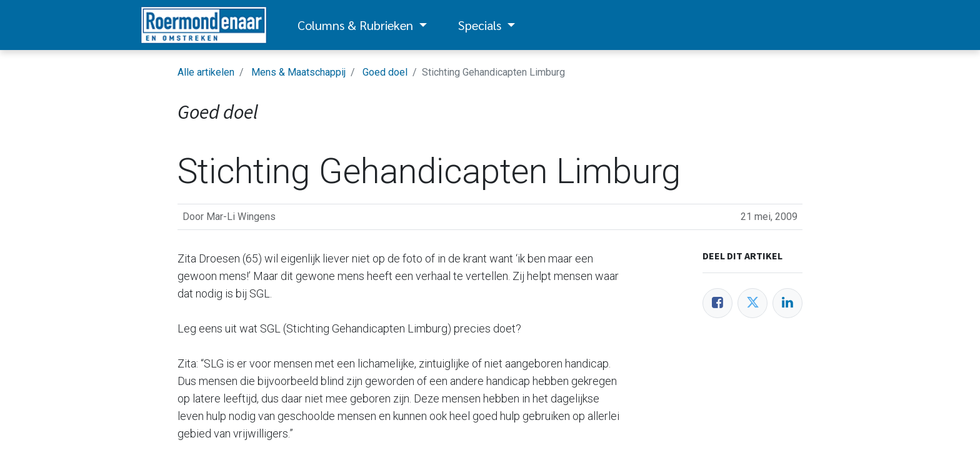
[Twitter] (752, 303)
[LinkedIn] (787, 303)
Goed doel (385, 72)
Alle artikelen (206, 72)
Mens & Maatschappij (298, 72)
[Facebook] (717, 303)
